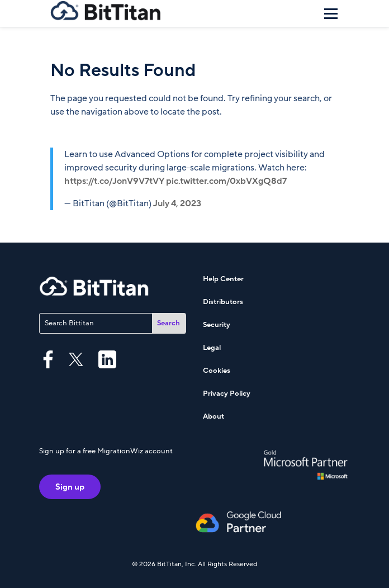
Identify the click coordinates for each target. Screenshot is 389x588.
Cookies (217, 371)
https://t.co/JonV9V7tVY (114, 181)
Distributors (223, 302)
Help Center (223, 279)
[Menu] (331, 13)
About (214, 416)
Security (217, 325)
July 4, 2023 (177, 203)
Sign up (70, 487)
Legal (212, 348)
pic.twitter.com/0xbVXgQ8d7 (226, 181)
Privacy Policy (227, 393)
